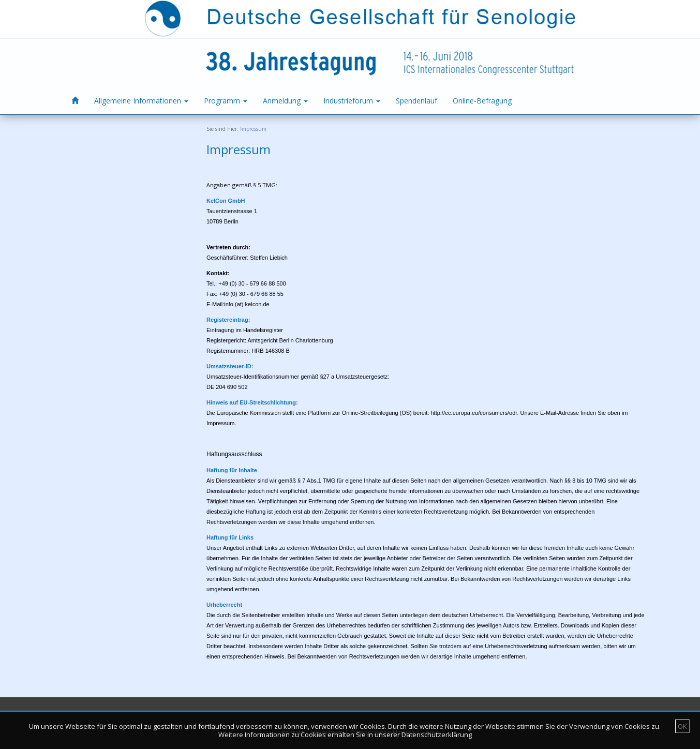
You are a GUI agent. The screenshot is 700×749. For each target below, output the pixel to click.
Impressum (253, 129)
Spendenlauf (416, 101)
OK (682, 726)
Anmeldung (285, 101)
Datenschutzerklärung (437, 735)
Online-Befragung (482, 101)
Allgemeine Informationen (141, 101)
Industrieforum (352, 101)
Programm (226, 101)
